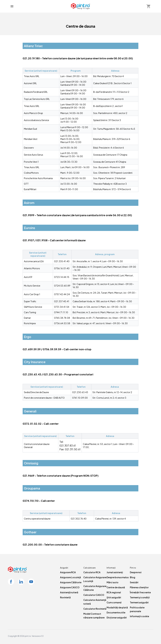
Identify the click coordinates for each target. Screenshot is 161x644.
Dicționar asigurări (117, 617)
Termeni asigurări (139, 602)
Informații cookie (139, 616)
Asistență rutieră (69, 592)
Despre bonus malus (118, 577)
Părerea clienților (139, 587)
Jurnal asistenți (115, 572)
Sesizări (134, 582)
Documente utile (116, 612)
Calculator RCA (92, 572)
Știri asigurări (114, 597)
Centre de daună (116, 587)
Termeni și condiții (140, 597)
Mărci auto (112, 582)
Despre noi (136, 572)
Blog (133, 577)
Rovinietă (65, 597)
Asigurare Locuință (70, 577)
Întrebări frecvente (140, 592)
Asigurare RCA (68, 572)
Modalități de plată (117, 607)
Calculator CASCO (94, 595)
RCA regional (114, 592)
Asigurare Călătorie (71, 582)
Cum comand (114, 602)
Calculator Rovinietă (95, 609)
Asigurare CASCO (70, 587)
